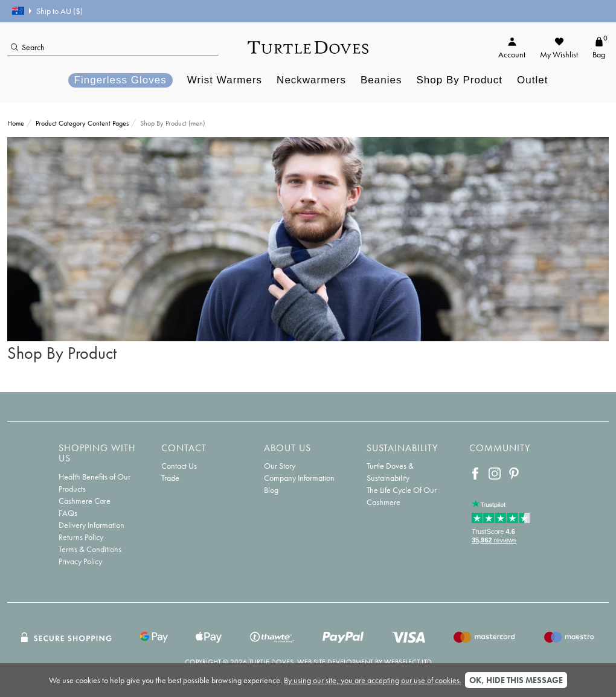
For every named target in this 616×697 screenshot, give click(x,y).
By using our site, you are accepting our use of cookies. (373, 680)
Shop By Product (459, 80)
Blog (271, 490)
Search (28, 47)
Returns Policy (81, 537)
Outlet (532, 80)
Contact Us (179, 466)
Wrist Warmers (225, 80)
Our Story (280, 466)
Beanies (381, 80)
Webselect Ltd (408, 662)
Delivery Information (91, 525)
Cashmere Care (85, 501)
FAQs (68, 513)
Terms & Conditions (90, 549)
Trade (170, 478)
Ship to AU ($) (47, 11)
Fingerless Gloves (120, 80)
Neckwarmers (311, 80)
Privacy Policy (80, 561)
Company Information (299, 478)
